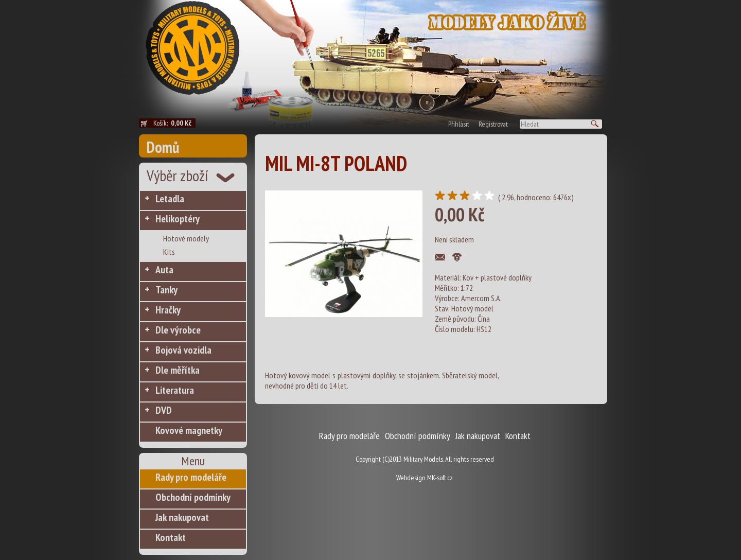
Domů (163, 147)
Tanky (166, 290)
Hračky (168, 310)
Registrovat (493, 124)
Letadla (170, 199)
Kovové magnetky (189, 430)
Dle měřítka (178, 370)
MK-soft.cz (440, 478)
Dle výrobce (178, 330)
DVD (164, 410)
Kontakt (171, 537)
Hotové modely (186, 238)
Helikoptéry (178, 219)
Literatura (175, 390)
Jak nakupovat (182, 517)
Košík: (174, 123)
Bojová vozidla (183, 350)
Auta (164, 270)
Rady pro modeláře (191, 477)
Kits (169, 252)
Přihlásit (459, 124)
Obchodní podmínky (193, 497)
